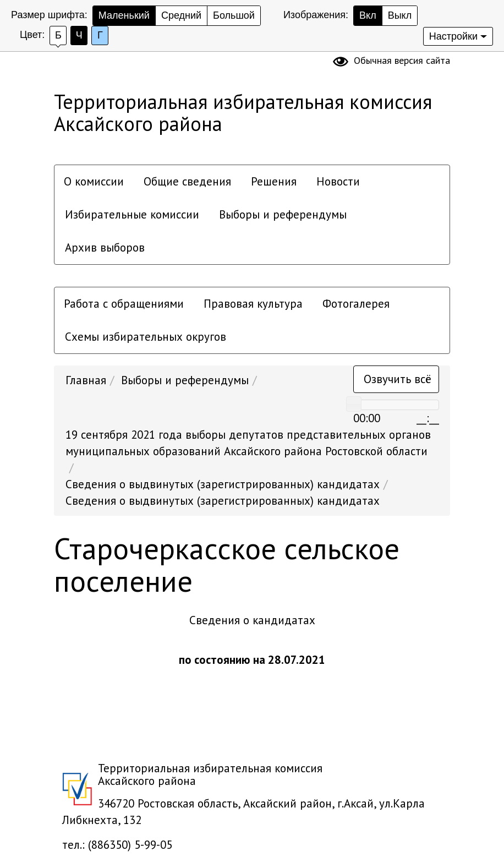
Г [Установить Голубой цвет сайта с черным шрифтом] (100, 35)
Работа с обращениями (124, 304)
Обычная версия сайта (402, 60)
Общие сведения (187, 181)
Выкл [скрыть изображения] (400, 15)
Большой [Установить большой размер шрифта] (234, 15)
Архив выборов (105, 247)
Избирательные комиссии (132, 214)
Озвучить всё (398, 379)
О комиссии (94, 181)
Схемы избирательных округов (146, 337)
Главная (86, 380)
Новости (338, 181)
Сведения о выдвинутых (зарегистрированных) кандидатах (223, 484)
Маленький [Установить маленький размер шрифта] (124, 15)
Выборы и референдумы (283, 214)
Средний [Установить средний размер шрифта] (181, 15)
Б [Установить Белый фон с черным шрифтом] (58, 35)
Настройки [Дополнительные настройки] (453, 36)
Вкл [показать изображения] (368, 15)
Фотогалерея (356, 304)
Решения (274, 181)
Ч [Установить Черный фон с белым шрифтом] (79, 35)
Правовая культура (253, 304)
